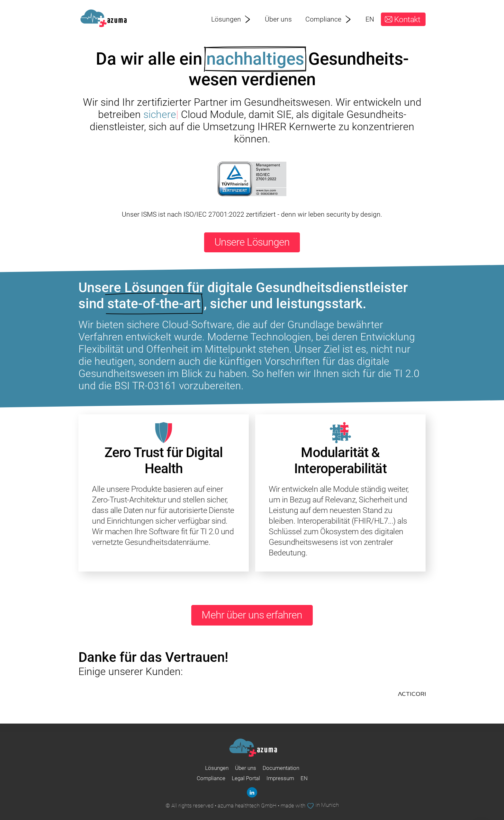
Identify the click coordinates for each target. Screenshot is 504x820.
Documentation (281, 768)
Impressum (280, 778)
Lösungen (231, 19)
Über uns (278, 19)
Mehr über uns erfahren (252, 615)
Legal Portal (246, 778)
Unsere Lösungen (252, 242)
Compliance (328, 19)
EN (370, 19)
